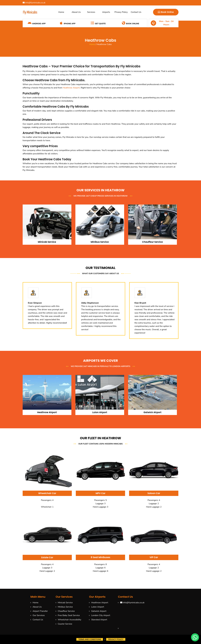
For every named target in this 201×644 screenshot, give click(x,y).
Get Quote (98, 23)
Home (61, 12)
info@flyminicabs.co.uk (34, 3)
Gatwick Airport (99, 611)
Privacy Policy (121, 12)
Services (91, 12)
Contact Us (136, 12)
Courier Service (65, 624)
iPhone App (67, 23)
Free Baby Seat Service (69, 615)
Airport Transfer (40, 611)
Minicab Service (65, 603)
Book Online (166, 12)
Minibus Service (65, 607)
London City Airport (101, 615)
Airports (106, 12)
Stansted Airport (99, 620)
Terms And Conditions (90, 639)
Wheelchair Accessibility (70, 620)
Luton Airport (98, 607)
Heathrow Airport (71, 88)
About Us (76, 12)
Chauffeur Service (66, 611)
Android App (37, 23)
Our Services (39, 615)
